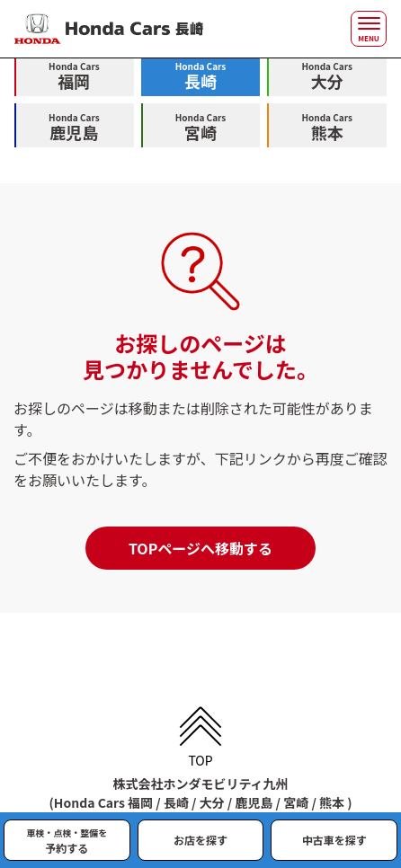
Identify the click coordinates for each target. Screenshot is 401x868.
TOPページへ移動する (200, 548)
